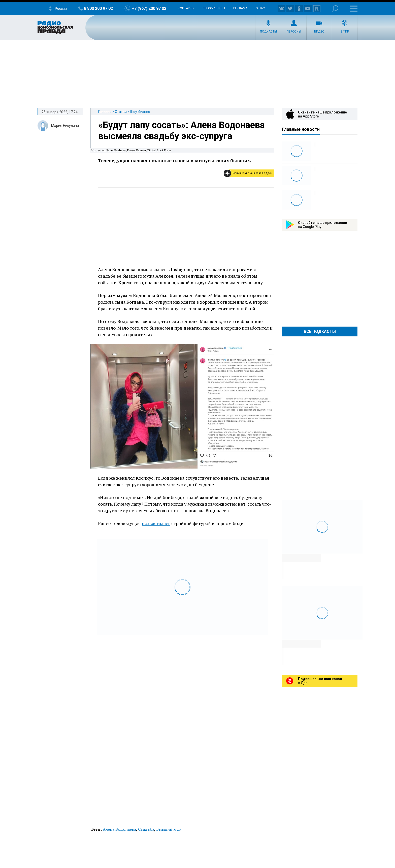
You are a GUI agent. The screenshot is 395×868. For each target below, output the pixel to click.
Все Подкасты (320, 331)
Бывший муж (169, 829)
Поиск (335, 8)
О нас (260, 8)
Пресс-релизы (214, 8)
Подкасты (268, 32)
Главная (105, 112)
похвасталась (156, 523)
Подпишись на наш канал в (252, 173)
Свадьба (146, 829)
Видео (319, 32)
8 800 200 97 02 (98, 8)
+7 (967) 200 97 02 (149, 8)
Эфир (345, 32)
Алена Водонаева (119, 829)
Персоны (294, 32)
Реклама (240, 8)
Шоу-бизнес (140, 112)
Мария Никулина (65, 126)
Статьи (121, 112)
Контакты (186, 8)
